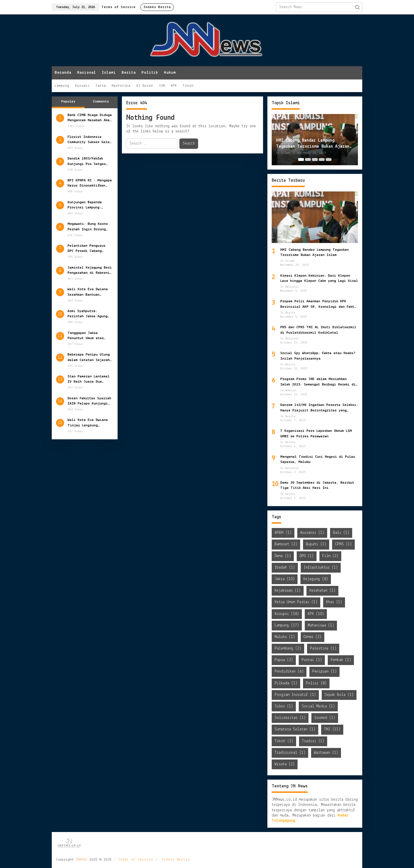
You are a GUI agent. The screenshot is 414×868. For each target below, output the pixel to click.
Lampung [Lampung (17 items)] (287, 625)
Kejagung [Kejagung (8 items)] (316, 579)
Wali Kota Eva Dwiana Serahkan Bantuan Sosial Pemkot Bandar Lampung (88, 292)
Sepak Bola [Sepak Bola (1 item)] (339, 695)
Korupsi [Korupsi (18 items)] (287, 614)
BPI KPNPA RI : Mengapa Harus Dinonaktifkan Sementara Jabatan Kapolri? (90, 183)
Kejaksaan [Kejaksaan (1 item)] (288, 591)
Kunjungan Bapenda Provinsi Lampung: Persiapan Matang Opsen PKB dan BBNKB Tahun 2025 (90, 205)
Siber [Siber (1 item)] (284, 706)
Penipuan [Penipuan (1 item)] (324, 672)
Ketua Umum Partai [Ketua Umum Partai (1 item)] (296, 602)
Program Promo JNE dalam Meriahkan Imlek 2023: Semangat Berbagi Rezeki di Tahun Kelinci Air (318, 382)
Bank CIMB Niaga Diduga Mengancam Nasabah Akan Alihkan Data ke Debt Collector (90, 118)
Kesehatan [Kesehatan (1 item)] (322, 591)
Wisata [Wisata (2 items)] (285, 764)
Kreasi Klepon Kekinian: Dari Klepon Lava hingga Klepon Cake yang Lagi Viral (319, 278)
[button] (357, 7)
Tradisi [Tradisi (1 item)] (313, 741)
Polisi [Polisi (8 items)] (316, 683)
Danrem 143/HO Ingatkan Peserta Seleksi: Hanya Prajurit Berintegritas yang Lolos (319, 408)
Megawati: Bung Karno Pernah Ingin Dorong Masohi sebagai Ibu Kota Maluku (88, 227)
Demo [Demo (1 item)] (283, 556)
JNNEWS (82, 860)
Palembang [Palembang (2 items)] (288, 648)
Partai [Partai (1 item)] (312, 660)
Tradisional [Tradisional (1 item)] (290, 753)
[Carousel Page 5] (329, 159)
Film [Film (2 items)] (330, 556)
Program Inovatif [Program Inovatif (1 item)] (295, 695)
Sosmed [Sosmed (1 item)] (325, 718)
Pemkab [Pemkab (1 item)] (341, 660)
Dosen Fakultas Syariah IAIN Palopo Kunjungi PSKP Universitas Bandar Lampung (89, 401)
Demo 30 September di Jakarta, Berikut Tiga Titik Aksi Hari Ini (317, 485)
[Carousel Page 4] (322, 159)
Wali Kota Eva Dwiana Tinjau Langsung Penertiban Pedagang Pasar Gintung (88, 423)
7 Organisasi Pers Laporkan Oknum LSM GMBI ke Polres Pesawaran (316, 433)
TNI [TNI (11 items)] (332, 729)
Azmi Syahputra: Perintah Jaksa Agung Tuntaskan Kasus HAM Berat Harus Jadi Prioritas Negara (88, 314)
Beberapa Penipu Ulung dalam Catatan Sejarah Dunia (89, 358)
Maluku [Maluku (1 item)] (285, 637)
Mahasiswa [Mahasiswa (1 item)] (321, 625)
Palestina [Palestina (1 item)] (323, 648)
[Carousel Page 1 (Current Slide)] (301, 159)
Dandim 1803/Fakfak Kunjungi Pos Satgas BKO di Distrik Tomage (89, 162)
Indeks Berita (176, 860)
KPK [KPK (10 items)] (316, 614)
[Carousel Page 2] (308, 159)
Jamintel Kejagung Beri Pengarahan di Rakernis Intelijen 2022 (90, 271)
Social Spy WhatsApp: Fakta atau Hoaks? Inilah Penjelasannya (318, 356)
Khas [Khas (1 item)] (334, 602)
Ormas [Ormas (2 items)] (313, 637)
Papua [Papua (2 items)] (284, 660)
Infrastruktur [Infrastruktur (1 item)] (321, 568)
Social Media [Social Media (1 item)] (318, 706)
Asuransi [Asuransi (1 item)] (312, 533)
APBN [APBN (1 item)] (283, 533)
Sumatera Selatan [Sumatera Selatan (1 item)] (295, 729)
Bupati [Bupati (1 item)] (316, 544)
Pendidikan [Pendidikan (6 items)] (289, 672)
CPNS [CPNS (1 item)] (343, 544)
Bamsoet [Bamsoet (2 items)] (286, 544)
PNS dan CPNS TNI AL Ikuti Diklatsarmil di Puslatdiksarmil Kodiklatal (318, 330)
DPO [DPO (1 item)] (307, 556)
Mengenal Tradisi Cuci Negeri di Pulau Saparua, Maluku (318, 459)
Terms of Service (136, 860)
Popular (68, 101)
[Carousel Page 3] (315, 159)
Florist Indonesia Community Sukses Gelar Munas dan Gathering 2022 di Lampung (90, 140)
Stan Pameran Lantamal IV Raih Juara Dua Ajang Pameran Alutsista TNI (89, 379)
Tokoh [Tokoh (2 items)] (284, 741)
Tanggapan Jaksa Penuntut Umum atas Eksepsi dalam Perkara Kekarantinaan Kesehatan (88, 336)
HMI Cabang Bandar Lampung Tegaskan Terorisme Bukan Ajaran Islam (313, 144)
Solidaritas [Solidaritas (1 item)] (290, 718)
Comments (101, 101)
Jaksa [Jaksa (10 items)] (285, 579)
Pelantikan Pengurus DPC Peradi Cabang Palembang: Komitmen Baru (87, 249)
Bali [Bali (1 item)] (341, 533)
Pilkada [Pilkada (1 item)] (286, 683)
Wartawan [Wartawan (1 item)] (326, 753)
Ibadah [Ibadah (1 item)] (285, 568)
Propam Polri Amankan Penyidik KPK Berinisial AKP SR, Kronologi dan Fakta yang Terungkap (318, 304)
